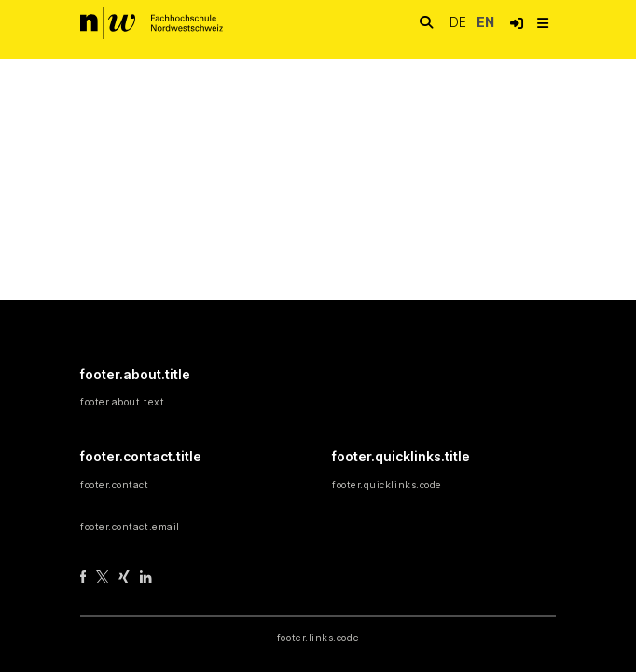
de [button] (460, 22)
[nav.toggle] (543, 23)
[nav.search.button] (426, 23)
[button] (517, 23)
